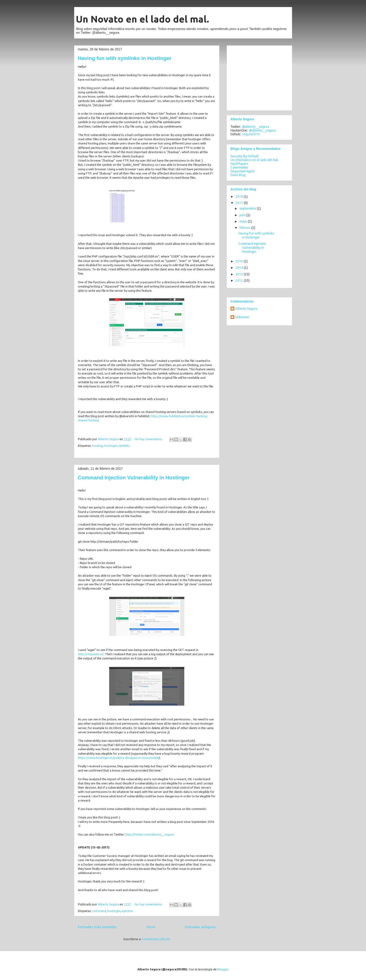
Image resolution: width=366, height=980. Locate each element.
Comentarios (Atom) (156, 939)
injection (127, 911)
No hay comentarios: (149, 439)
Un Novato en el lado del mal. (142, 19)
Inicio (151, 927)
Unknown (242, 317)
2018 (240, 197)
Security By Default (245, 156)
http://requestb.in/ (91, 654)
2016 (240, 261)
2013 (240, 274)
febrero (245, 228)
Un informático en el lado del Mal (254, 160)
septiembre (248, 208)
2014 (240, 268)
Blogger (223, 969)
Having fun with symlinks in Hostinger (125, 58)
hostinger (110, 446)
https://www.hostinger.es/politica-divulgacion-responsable (118, 758)
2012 (240, 280)
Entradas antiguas (200, 927)
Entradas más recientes (97, 927)
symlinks (124, 446)
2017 (240, 203)
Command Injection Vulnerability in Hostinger (134, 478)
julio (243, 215)
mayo (244, 221)
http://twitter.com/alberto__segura (150, 834)
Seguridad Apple (243, 171)
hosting (97, 446)
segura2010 (251, 134)
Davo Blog (238, 175)
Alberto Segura (246, 309)
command (99, 911)
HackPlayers (239, 164)
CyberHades (239, 167)
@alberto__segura (256, 127)
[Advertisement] (260, 77)
